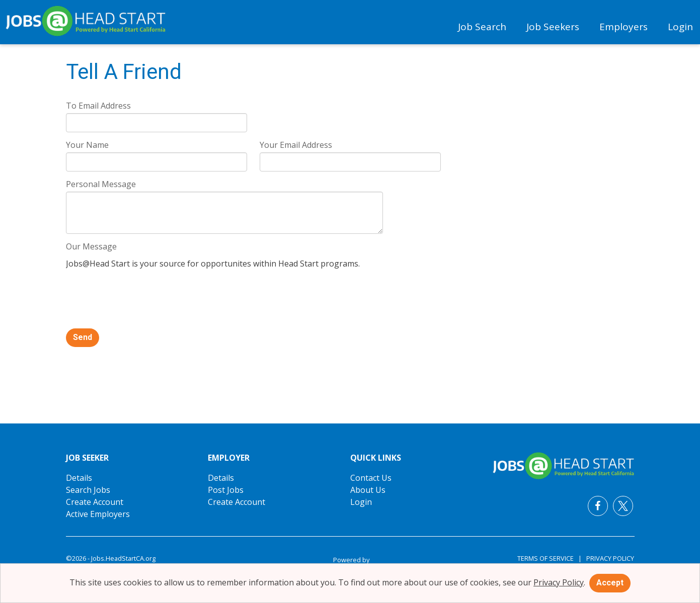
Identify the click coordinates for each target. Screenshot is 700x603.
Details (79, 478)
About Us (368, 490)
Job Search (482, 27)
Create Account (95, 502)
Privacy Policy (608, 558)
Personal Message (101, 184)
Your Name (87, 145)
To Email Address (98, 106)
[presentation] (142, 300)
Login (680, 27)
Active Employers (98, 514)
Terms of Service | (550, 558)
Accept (610, 583)
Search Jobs (88, 490)
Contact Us (371, 478)
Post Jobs (226, 490)
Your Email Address (296, 145)
